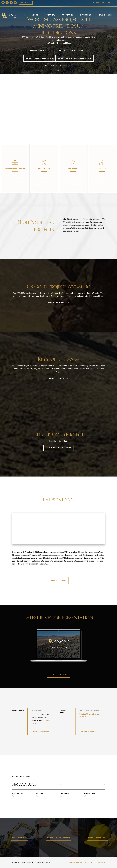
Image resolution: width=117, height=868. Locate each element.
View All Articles (40, 731)
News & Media (105, 15)
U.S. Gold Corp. (25, 863)
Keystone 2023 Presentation (58, 65)
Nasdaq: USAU (99, 3)
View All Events (87, 731)
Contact (112, 3)
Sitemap (101, 863)
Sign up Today (26, 3)
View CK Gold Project (58, 303)
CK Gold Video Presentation (39, 58)
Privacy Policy (75, 863)
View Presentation (38, 51)
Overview (50, 15)
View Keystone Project (58, 378)
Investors (86, 15)
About (35, 15)
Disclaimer (90, 863)
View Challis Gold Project (59, 448)
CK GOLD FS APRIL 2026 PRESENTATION (75, 58)
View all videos (59, 581)
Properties (68, 15)
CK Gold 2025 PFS (79, 51)
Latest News (59, 51)
